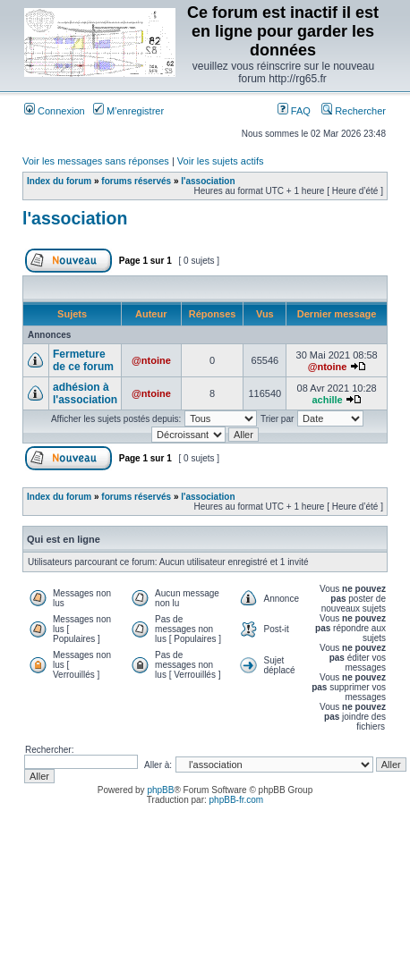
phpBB (160, 790)
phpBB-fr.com (237, 800)
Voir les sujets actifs (221, 161)
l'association (208, 181)
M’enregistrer (128, 111)
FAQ (294, 111)
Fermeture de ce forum (83, 360)
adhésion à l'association (85, 393)
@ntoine (151, 360)
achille (327, 400)
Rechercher (354, 111)
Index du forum (59, 181)
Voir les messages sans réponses (96, 161)
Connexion (55, 111)
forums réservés (136, 181)
